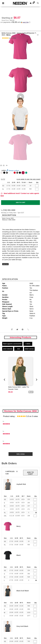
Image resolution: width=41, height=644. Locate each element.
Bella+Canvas (29, 349)
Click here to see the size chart (29, 179)
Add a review (20, 454)
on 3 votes (13, 38)
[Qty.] (37, 186)
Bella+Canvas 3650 (8, 218)
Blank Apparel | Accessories (12, 344)
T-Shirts (28, 344)
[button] (31, 3)
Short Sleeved (8, 349)
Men (19, 349)
